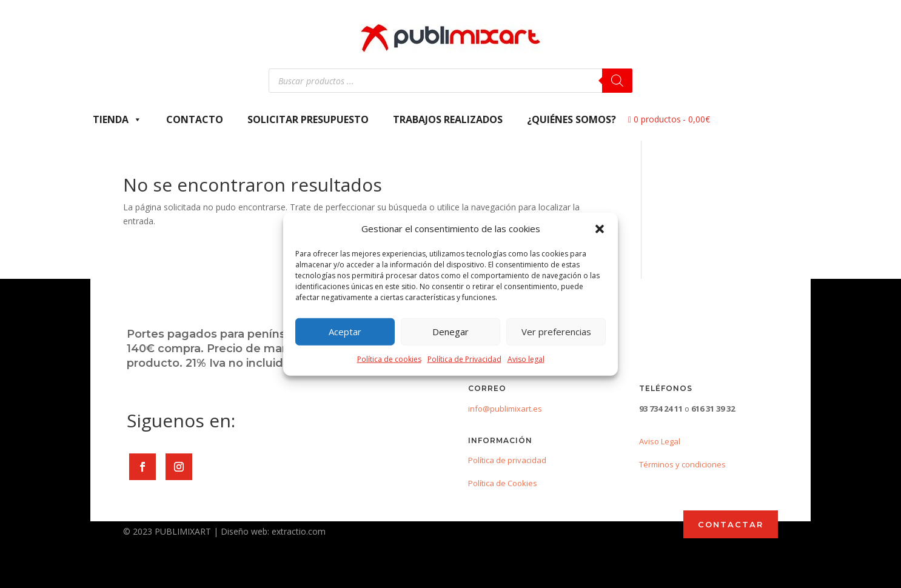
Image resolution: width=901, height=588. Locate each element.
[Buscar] (617, 81)
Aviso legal (526, 359)
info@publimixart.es (505, 409)
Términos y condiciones (682, 464)
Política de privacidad (507, 460)
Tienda (117, 119)
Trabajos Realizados (448, 119)
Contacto (195, 119)
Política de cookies (389, 359)
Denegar (450, 332)
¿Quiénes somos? (571, 119)
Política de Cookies (503, 483)
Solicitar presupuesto (308, 119)
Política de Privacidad (464, 359)
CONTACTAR (731, 524)
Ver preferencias (556, 332)
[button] (600, 229)
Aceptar (345, 332)
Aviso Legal (660, 441)
